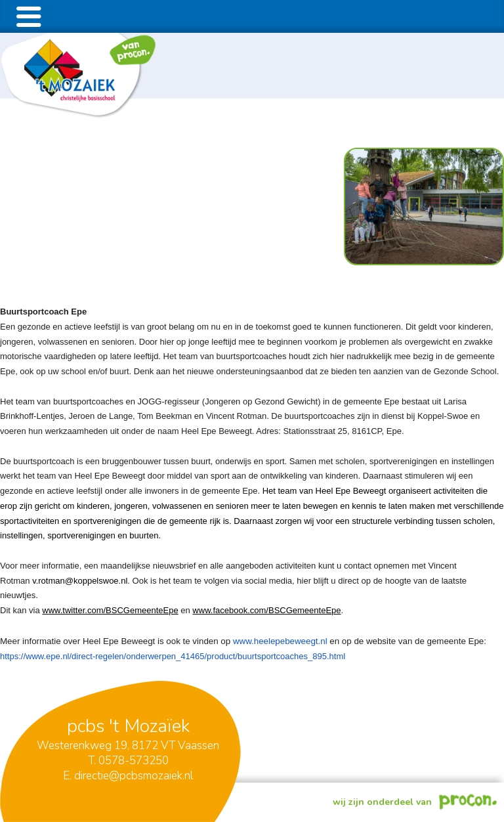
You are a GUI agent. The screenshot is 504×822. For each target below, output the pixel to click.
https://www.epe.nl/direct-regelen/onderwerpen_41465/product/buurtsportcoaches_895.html (173, 656)
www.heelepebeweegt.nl (280, 641)
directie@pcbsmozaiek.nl (134, 776)
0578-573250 (134, 761)
